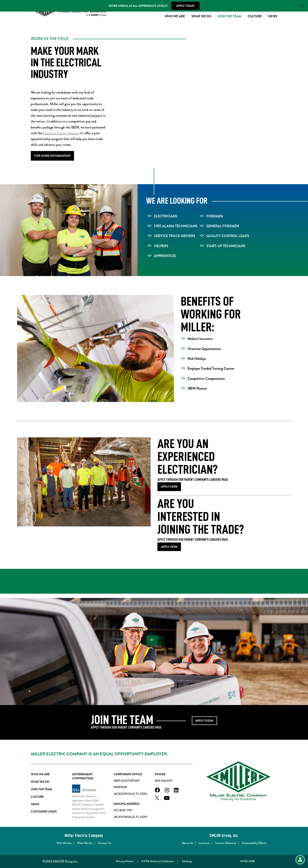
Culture (255, 17)
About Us (187, 843)
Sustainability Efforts (254, 843)
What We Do (201, 17)
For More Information (52, 156)
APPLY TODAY (204, 721)
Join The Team (230, 17)
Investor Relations (226, 843)
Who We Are (175, 17)
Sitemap (187, 861)
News (273, 17)
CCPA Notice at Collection (158, 861)
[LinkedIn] (176, 791)
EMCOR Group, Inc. (224, 835)
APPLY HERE (169, 547)
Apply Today (185, 6)
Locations (204, 843)
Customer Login (44, 812)
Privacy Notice (125, 861)
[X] (157, 799)
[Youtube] (167, 799)
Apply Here (169, 487)
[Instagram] (167, 791)
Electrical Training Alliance (61, 133)
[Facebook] (157, 791)
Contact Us (105, 843)
